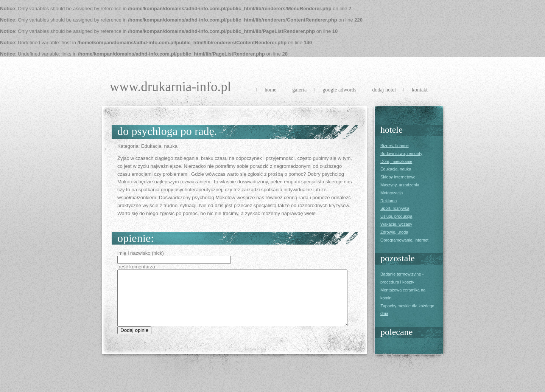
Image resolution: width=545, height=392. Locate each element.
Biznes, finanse (395, 146)
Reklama (389, 201)
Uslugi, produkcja (396, 216)
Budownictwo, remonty (401, 153)
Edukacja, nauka (396, 169)
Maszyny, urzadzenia (400, 185)
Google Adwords (339, 90)
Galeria (299, 90)
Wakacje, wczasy (396, 224)
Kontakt (420, 90)
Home (270, 90)
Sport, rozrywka (395, 208)
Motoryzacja (392, 193)
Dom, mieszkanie (396, 161)
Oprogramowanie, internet (404, 240)
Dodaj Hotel (384, 90)
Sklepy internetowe (398, 177)
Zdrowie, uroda (394, 232)
